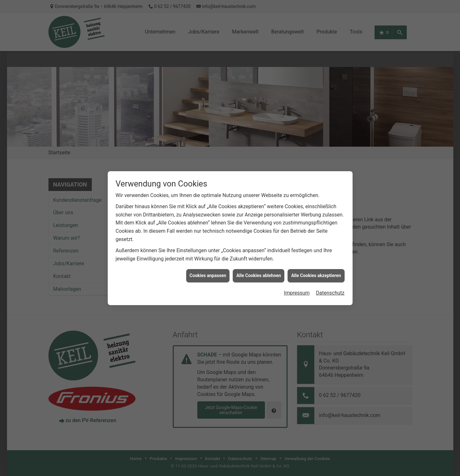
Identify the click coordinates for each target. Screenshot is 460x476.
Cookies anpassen (208, 263)
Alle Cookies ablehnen (259, 263)
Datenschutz (330, 281)
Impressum (297, 281)
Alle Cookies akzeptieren (316, 263)
